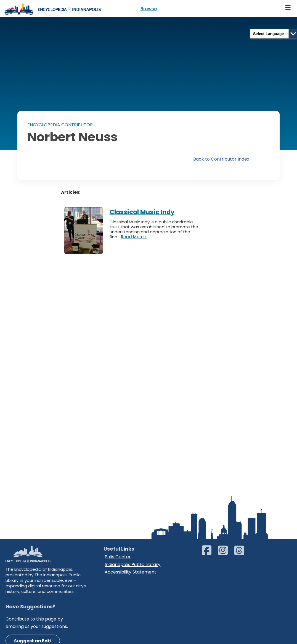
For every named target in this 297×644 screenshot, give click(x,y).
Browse (149, 9)
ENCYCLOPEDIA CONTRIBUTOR (60, 125)
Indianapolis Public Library (132, 565)
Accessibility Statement (130, 572)
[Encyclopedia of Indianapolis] (52, 8)
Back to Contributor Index (221, 159)
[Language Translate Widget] (274, 34)
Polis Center (118, 557)
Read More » (134, 237)
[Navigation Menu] (288, 8)
